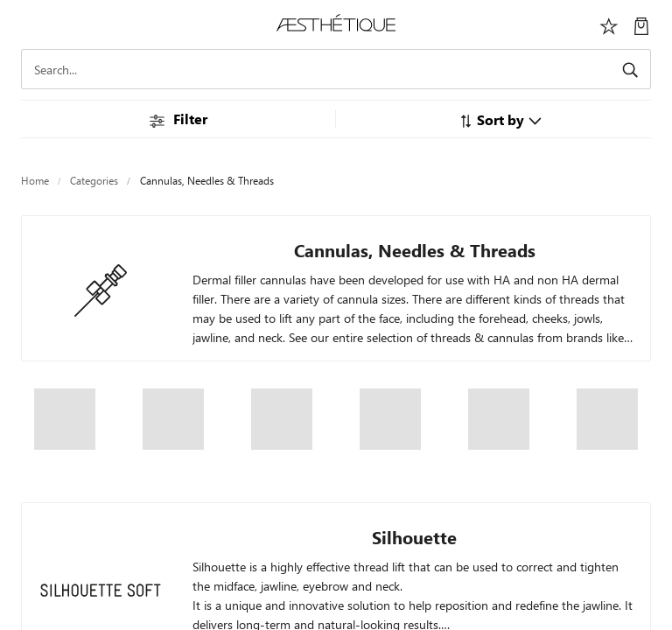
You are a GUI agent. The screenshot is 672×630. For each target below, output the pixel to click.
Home (35, 181)
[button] (500, 119)
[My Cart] (641, 24)
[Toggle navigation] (31, 24)
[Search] (336, 69)
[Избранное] (609, 24)
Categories (94, 181)
